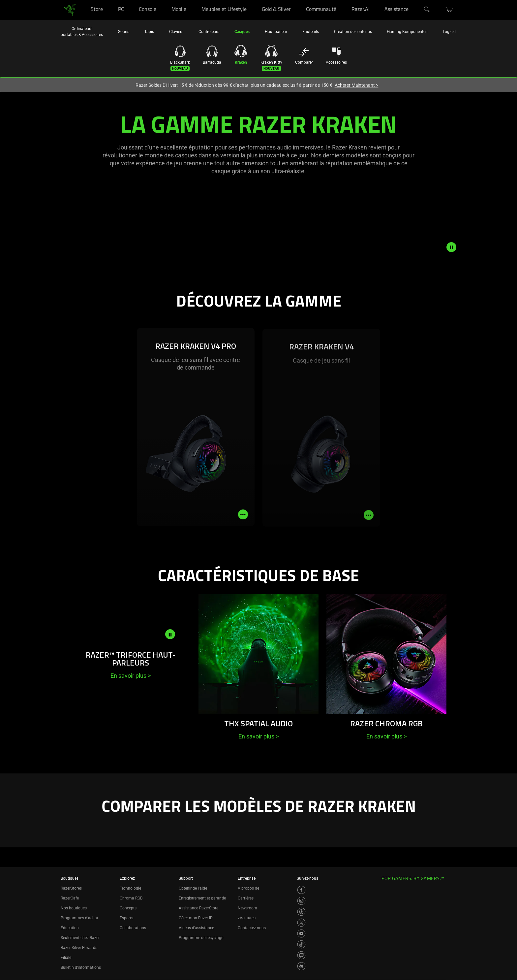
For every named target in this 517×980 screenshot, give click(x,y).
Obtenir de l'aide (193, 888)
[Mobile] (192, 0)
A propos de (248, 888)
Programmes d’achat (79, 918)
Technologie (130, 888)
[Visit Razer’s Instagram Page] (301, 901)
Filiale (66, 958)
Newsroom (247, 908)
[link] (70, 9)
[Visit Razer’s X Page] (301, 923)
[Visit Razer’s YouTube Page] (301, 933)
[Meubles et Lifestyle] (253, 0)
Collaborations (133, 928)
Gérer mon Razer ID (196, 918)
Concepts (128, 908)
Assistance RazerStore (198, 908)
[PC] (130, 0)
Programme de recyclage (201, 938)
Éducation (70, 928)
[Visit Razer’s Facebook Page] (301, 890)
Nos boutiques (74, 908)
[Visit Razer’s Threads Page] (301, 912)
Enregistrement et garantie (202, 898)
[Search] (427, 10)
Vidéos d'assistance (196, 928)
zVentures (247, 918)
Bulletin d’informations (81, 967)
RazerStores (71, 888)
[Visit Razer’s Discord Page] (301, 966)
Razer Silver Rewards (79, 948)
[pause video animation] (451, 247)
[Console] (162, 0)
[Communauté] (342, 0)
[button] (449, 10)
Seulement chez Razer (80, 938)
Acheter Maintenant (357, 85)
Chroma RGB (131, 898)
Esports (126, 918)
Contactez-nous (252, 928)
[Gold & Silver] (297, 0)
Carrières (246, 898)
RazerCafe (70, 898)
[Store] (109, 0)
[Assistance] (415, 0)
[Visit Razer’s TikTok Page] (301, 944)
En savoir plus (131, 676)
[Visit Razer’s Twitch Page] (301, 955)
